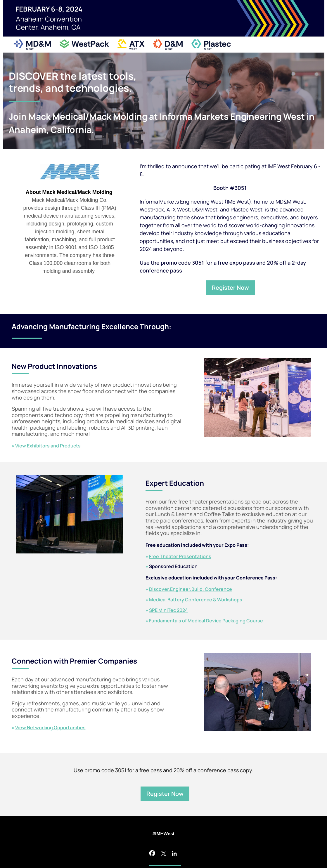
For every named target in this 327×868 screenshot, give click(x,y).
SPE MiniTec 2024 (168, 610)
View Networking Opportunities (50, 728)
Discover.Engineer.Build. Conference (191, 589)
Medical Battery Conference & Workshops (196, 600)
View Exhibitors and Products (48, 446)
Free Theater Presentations (180, 556)
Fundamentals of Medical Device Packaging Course (206, 621)
